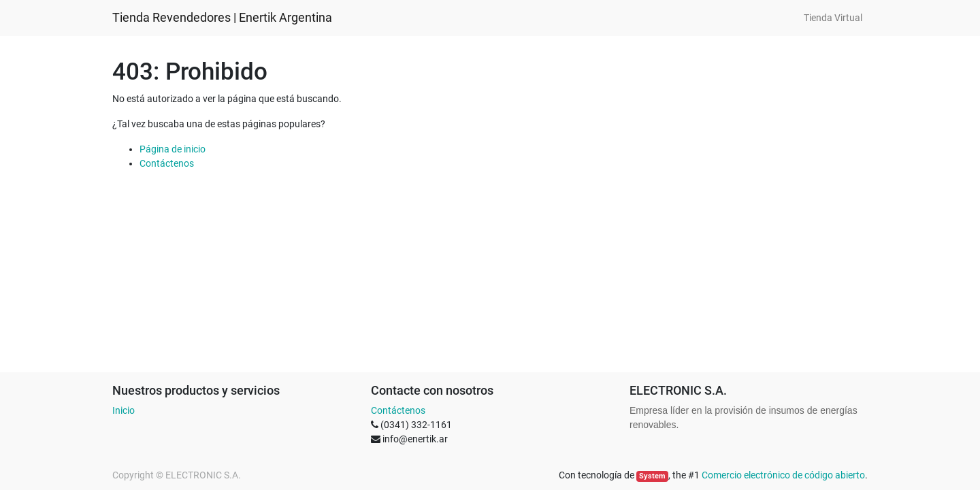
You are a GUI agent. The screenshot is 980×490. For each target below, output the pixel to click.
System (652, 476)
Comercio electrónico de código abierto (783, 475)
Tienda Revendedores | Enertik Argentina (222, 18)
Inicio (124, 410)
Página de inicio (173, 149)
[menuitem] (833, 18)
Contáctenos (167, 163)
